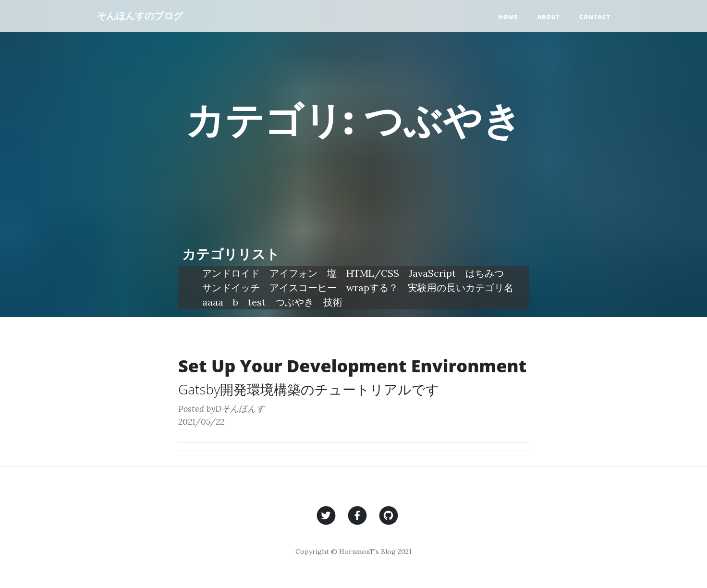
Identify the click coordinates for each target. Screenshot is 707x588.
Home (508, 17)
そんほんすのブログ (140, 16)
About (549, 17)
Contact (595, 17)
